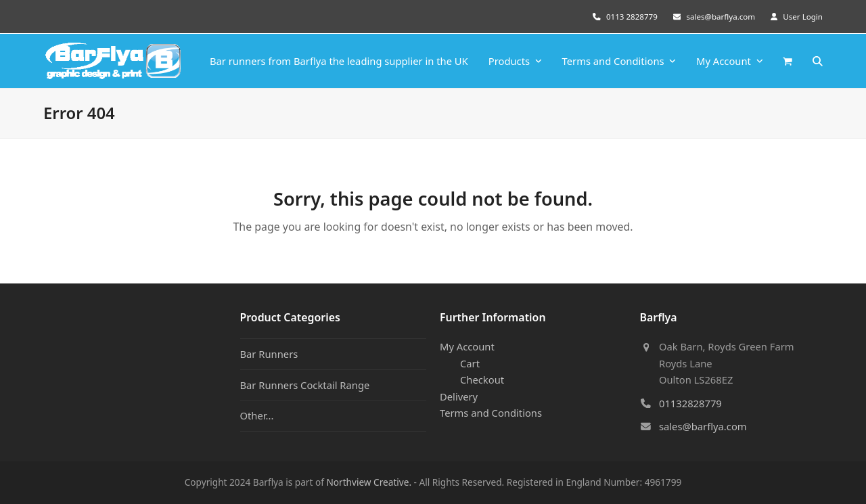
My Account (467, 346)
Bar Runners (269, 354)
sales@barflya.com (721, 17)
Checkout (482, 380)
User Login (803, 17)
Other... (257, 415)
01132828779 (690, 403)
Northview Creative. (369, 482)
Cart (470, 363)
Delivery (459, 396)
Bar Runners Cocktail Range (305, 385)
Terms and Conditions (491, 413)
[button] (788, 61)
